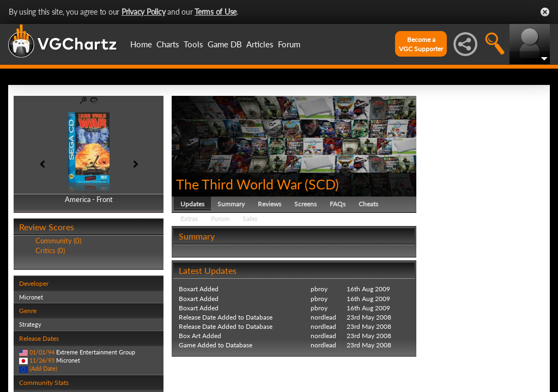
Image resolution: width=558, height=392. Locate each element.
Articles (260, 44)
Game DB (225, 44)
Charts (168, 44)
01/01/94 (42, 352)
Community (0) (58, 241)
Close (545, 12)
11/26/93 (42, 360)
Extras (189, 219)
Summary (231, 204)
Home (141, 44)
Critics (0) (50, 250)
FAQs (338, 204)
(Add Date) (43, 368)
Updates (192, 204)
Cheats (368, 204)
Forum (289, 44)
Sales (250, 219)
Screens (305, 204)
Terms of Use (216, 12)
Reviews (269, 204)
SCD (322, 184)
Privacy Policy (144, 12)
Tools (193, 44)
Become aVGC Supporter (421, 44)
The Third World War (239, 184)
